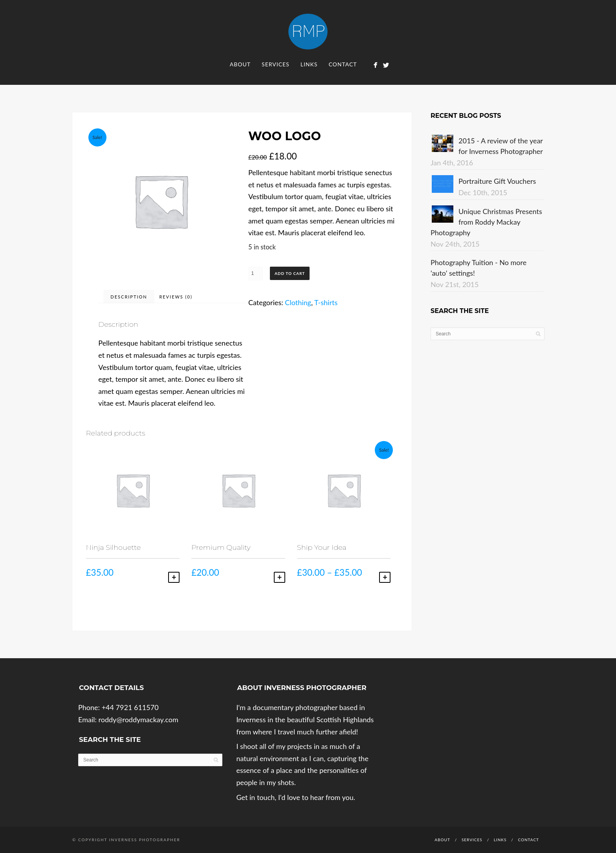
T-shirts (326, 302)
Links (309, 64)
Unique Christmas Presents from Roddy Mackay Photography (486, 222)
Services (276, 64)
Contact (343, 64)
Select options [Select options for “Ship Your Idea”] (385, 577)
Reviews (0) (176, 297)
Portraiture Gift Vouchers (497, 181)
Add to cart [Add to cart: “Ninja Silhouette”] (174, 577)
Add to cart (290, 273)
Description (129, 297)
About (240, 64)
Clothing (298, 302)
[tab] (129, 296)
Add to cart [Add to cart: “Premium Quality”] (280, 577)
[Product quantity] (256, 274)
